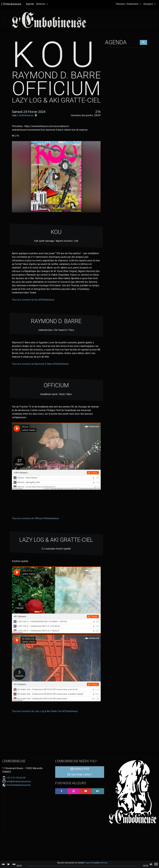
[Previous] (3, 864)
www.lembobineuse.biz (19, 785)
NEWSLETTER (80, 769)
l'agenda (89, 863)
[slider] (83, 866)
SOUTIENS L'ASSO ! (80, 775)
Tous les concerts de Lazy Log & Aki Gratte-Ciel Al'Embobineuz (45, 711)
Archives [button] (41, 4)
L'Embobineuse (11, 4)
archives (103, 863)
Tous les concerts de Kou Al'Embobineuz (33, 300)
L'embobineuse (26, 115)
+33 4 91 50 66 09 (16, 778)
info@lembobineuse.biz (19, 782)
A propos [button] (148, 4)
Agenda (30, 4)
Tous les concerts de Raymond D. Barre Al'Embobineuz (40, 364)
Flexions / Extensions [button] (127, 4)
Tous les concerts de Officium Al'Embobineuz (35, 518)
